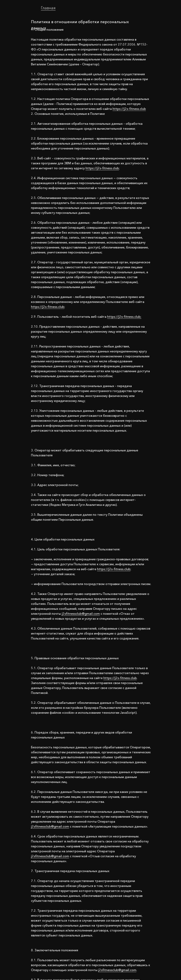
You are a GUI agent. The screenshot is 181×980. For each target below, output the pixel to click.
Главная (48, 8)
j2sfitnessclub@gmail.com (81, 614)
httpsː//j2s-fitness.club (129, 109)
